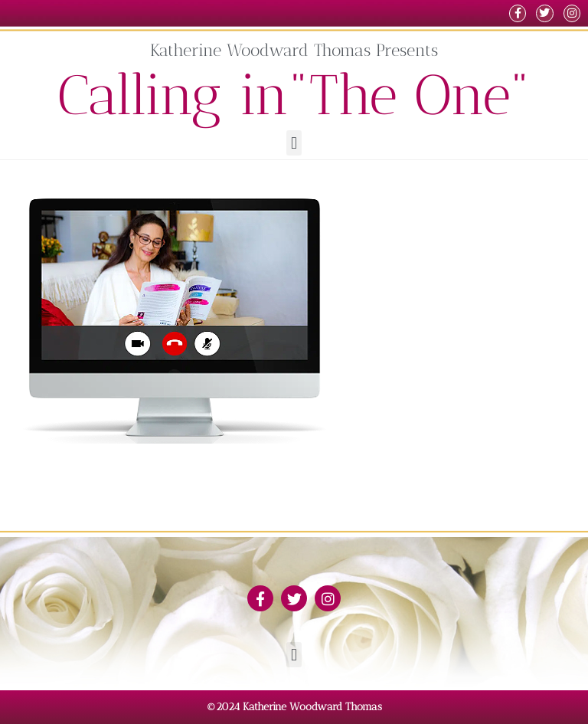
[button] (294, 143)
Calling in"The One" (294, 95)
